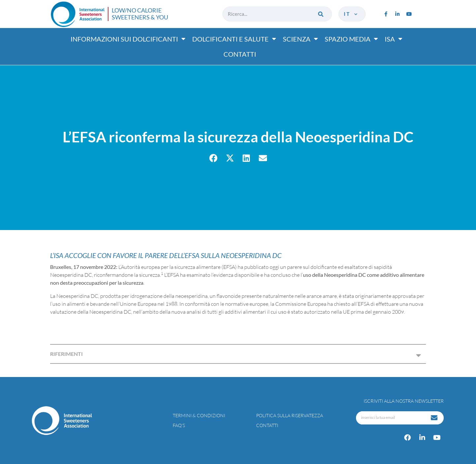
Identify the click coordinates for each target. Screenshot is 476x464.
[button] (213, 158)
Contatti (240, 54)
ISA (394, 39)
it (351, 14)
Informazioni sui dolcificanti (128, 39)
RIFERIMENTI (66, 354)
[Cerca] (321, 14)
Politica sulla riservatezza (290, 415)
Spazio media (351, 39)
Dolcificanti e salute (234, 39)
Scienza (300, 39)
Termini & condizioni (199, 415)
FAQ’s (179, 425)
